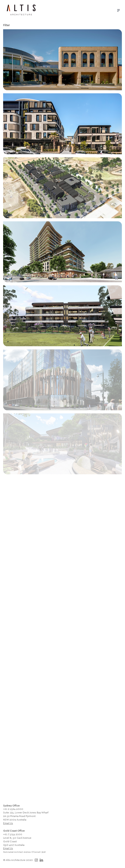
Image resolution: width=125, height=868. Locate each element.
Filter (6, 25)
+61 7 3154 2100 (13, 834)
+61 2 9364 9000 (13, 809)
